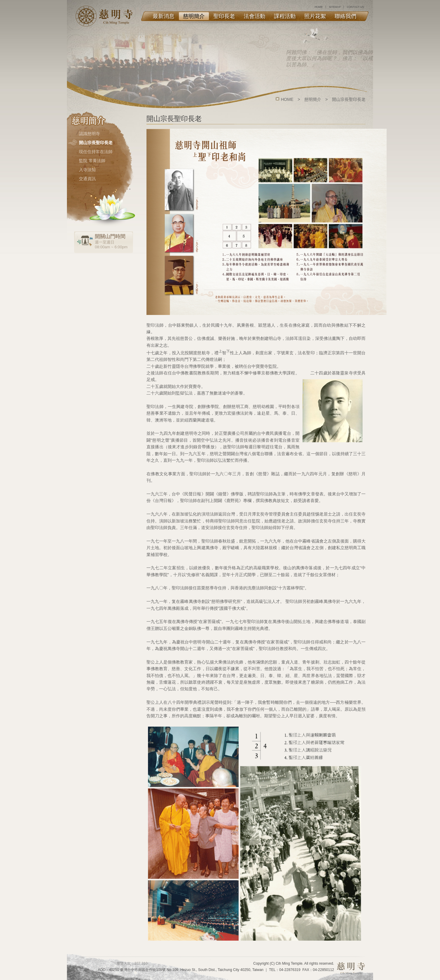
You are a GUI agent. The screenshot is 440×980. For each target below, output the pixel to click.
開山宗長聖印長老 (96, 143)
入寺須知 (87, 170)
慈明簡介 (194, 16)
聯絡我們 (345, 16)
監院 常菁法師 (92, 161)
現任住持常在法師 (96, 152)
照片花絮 (315, 16)
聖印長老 (224, 16)
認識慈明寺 (89, 134)
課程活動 (285, 16)
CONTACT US (355, 7)
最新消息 (164, 16)
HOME (319, 7)
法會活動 (255, 16)
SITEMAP (335, 7)
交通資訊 (87, 179)
